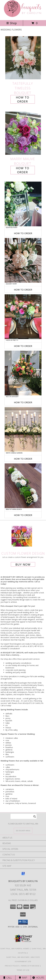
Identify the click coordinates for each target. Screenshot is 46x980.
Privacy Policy (12, 966)
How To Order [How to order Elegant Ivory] (23, 290)
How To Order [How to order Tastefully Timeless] (23, 99)
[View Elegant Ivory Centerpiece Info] (23, 260)
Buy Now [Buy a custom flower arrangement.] (23, 564)
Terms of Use (23, 970)
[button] (23, 922)
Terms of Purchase (30, 966)
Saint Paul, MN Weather (18, 957)
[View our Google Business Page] (23, 875)
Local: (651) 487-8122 (23, 894)
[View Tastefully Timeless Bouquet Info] (23, 58)
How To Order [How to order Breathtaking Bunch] (23, 515)
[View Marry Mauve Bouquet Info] (23, 133)
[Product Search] (24, 816)
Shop (12, 23)
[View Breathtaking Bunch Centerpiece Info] (23, 486)
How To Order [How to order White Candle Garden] (23, 459)
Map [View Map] (23, 978)
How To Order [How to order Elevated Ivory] (23, 233)
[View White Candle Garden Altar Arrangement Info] (23, 429)
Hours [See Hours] (38, 978)
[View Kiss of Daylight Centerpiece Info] (23, 373)
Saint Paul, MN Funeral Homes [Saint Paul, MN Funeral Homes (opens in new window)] (15, 949)
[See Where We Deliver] (23, 831)
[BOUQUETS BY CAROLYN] (23, 17)
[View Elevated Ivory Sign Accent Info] (23, 204)
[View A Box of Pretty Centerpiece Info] (23, 317)
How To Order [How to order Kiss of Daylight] (23, 402)
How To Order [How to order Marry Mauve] (23, 170)
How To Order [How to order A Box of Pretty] (23, 346)
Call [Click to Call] (8, 978)
